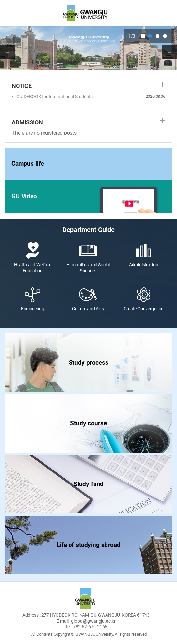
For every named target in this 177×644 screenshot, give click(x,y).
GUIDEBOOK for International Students (54, 97)
